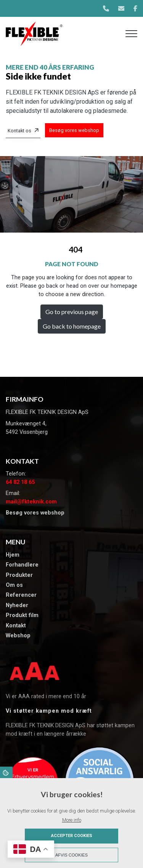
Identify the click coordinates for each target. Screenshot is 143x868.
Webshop (18, 636)
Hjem (13, 555)
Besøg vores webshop (74, 130)
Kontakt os (19, 131)
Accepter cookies (72, 836)
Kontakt (16, 626)
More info (72, 820)
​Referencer (21, 595)
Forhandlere (22, 565)
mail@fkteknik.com (31, 502)
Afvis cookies (71, 855)
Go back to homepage (72, 326)
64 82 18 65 (20, 482)
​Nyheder (17, 606)
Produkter (19, 575)
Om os (14, 585)
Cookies (6, 772)
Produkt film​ (22, 616)
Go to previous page (72, 312)
